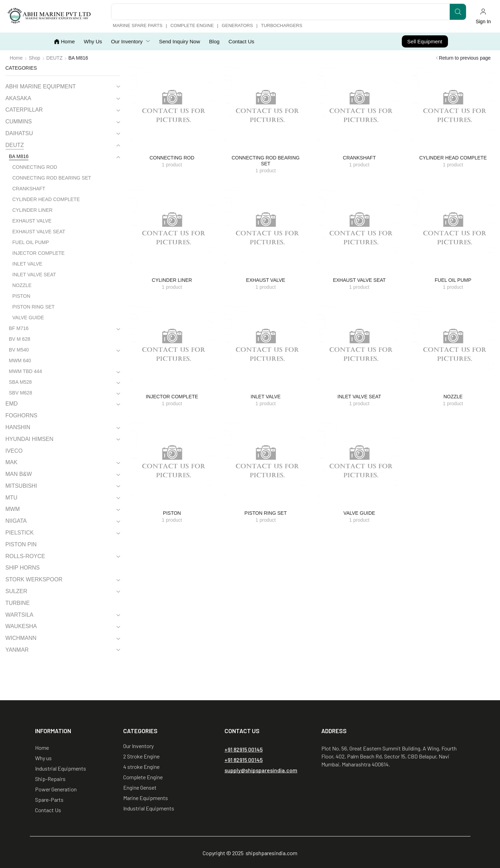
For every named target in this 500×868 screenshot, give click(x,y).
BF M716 (19, 328)
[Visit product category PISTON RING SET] (266, 462)
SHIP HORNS (23, 568)
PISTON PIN (21, 544)
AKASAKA (18, 98)
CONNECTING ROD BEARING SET (52, 178)
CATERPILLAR (24, 110)
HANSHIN (18, 427)
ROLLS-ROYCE (25, 556)
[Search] (458, 12)
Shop (35, 58)
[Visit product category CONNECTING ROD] (172, 107)
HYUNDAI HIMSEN (29, 439)
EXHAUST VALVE (32, 221)
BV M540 (19, 350)
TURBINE (18, 603)
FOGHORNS (22, 415)
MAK (12, 462)
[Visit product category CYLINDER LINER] (172, 229)
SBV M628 (21, 393)
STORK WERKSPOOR (34, 579)
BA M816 (19, 156)
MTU (12, 498)
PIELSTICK (20, 533)
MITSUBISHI (21, 486)
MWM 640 (20, 361)
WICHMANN (21, 638)
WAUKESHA (21, 626)
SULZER (16, 591)
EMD (12, 404)
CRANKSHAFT (29, 189)
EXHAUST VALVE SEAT (39, 232)
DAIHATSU (19, 133)
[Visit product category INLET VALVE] (266, 346)
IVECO (14, 451)
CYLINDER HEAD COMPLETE (46, 199)
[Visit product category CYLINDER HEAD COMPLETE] (453, 107)
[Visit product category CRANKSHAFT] (359, 107)
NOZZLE (22, 285)
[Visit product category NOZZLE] (453, 346)
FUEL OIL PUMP (31, 242)
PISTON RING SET (34, 307)
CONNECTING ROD (35, 167)
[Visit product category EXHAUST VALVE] (266, 229)
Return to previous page (465, 58)
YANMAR (17, 650)
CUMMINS (19, 121)
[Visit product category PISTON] (172, 462)
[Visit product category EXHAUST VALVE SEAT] (359, 229)
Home (16, 58)
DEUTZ (55, 58)
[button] (483, 16)
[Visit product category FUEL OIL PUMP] (453, 229)
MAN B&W (19, 474)
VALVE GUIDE (28, 318)
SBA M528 (20, 382)
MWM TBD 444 (26, 371)
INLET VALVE (27, 264)
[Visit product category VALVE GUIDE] (359, 462)
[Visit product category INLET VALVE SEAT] (359, 346)
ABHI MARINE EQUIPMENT (41, 86)
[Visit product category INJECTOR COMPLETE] (172, 346)
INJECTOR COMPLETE (39, 253)
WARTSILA (20, 615)
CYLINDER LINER (33, 210)
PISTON (22, 296)
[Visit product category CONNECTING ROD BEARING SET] (266, 107)
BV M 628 (20, 339)
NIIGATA (16, 521)
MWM (13, 509)
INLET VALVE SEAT (34, 275)
